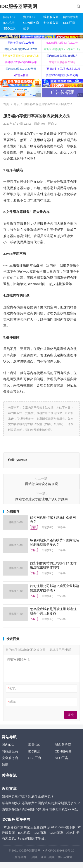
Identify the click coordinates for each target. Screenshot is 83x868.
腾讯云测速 (65, 857)
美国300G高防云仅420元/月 (62, 75)
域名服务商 (51, 17)
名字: (12, 688)
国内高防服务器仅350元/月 (62, 56)
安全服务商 (51, 23)
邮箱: (12, 702)
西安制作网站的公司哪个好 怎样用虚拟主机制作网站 (40, 809)
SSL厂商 (69, 23)
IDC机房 (9, 23)
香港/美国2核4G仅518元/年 (21, 62)
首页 (6, 104)
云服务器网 (19, 857)
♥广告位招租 (21, 75)
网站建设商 (71, 17)
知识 (26, 28)
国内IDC (9, 17)
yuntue (22, 460)
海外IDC (29, 17)
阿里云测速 (48, 857)
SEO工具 (10, 28)
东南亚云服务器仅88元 (62, 62)
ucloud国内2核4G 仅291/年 (62, 43)
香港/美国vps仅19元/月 (21, 43)
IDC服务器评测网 (19, 6)
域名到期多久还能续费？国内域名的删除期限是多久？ (41, 803)
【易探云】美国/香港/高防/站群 (62, 69)
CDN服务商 (31, 23)
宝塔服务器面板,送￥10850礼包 (21, 56)
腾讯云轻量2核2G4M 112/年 (21, 49)
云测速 (34, 857)
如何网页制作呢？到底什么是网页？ (28, 796)
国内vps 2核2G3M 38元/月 (21, 69)
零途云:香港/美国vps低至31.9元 (62, 49)
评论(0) (53, 124)
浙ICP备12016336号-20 (59, 851)
